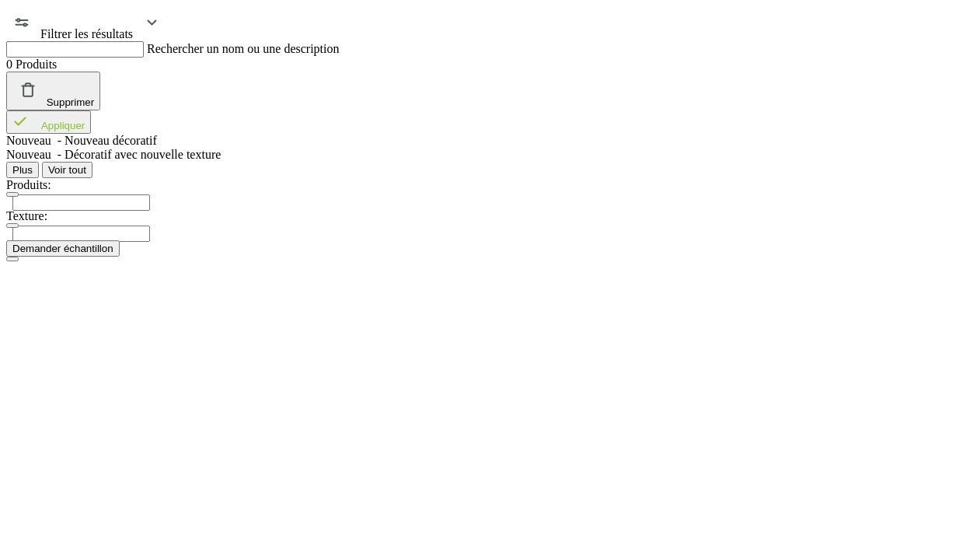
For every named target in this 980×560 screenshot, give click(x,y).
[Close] (12, 259)
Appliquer (49, 122)
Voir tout (67, 170)
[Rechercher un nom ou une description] (75, 49)
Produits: (29, 185)
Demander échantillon (63, 248)
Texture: (27, 216)
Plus (23, 170)
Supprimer (53, 91)
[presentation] (81, 203)
